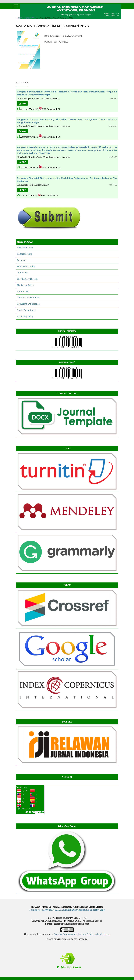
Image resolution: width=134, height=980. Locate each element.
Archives (29, 18)
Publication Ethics (26, 266)
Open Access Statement (29, 298)
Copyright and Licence (28, 304)
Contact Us (22, 273)
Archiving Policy (25, 316)
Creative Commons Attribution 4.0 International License (82, 934)
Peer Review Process (27, 279)
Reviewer (22, 260)
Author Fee (23, 291)
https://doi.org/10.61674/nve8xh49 (66, 36)
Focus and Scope (25, 248)
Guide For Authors (26, 310)
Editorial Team (24, 254)
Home (19, 18)
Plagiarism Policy (25, 285)
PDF (23, 103)
